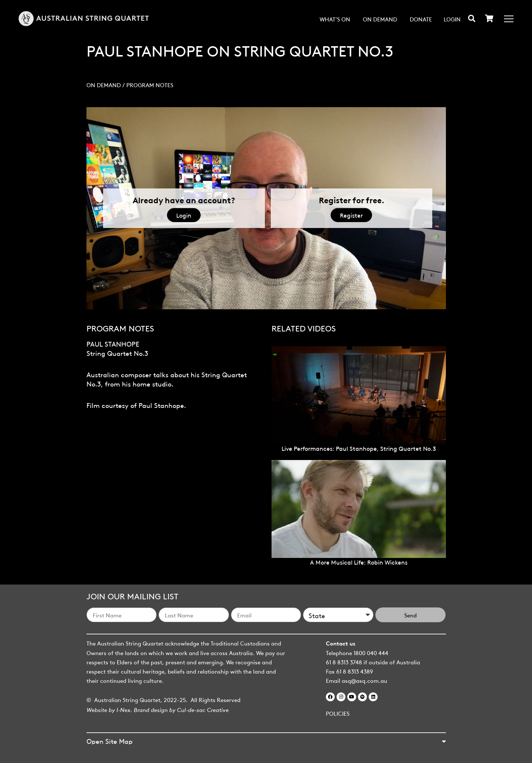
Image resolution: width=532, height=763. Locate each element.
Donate (421, 19)
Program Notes (150, 85)
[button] (472, 18)
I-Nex (123, 709)
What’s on (335, 19)
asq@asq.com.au (364, 680)
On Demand (380, 19)
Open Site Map (110, 741)
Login (452, 19)
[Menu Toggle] (509, 19)
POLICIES (338, 713)
